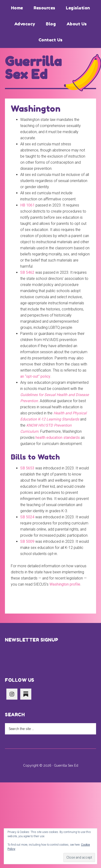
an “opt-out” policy (35, 376)
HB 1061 (27, 205)
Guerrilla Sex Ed (33, 68)
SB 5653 (27, 468)
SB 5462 (27, 272)
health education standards (58, 438)
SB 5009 (27, 541)
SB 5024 (27, 517)
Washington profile (65, 584)
